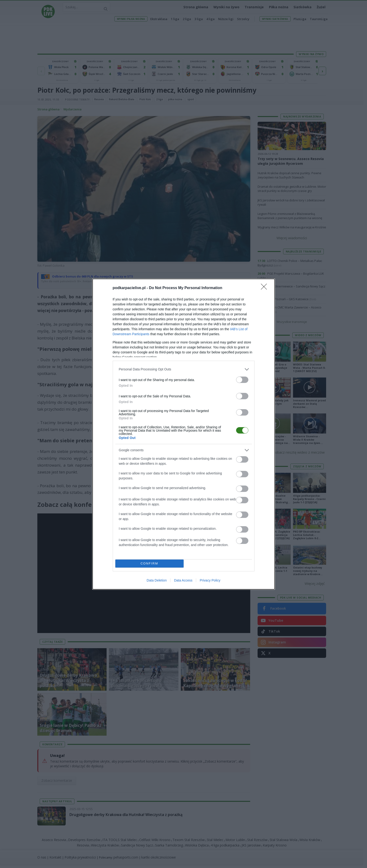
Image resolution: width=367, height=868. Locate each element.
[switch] (242, 380)
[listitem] (184, 369)
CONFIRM (149, 563)
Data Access (183, 580)
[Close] (265, 288)
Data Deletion (157, 580)
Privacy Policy (210, 580)
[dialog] (184, 434)
